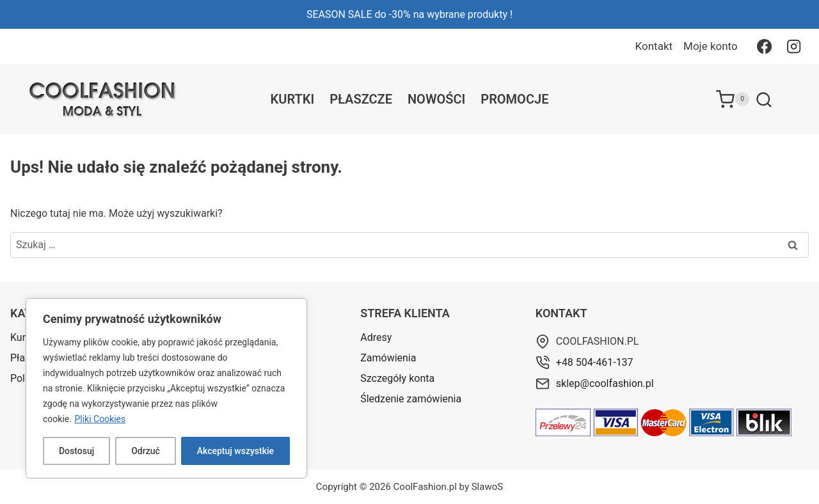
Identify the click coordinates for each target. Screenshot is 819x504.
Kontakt (654, 46)
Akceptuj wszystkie (235, 451)
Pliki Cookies (100, 419)
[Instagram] (794, 46)
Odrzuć (146, 451)
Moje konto (711, 46)
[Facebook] (764, 46)
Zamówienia (388, 358)
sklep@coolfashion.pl (605, 383)
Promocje (514, 99)
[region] (166, 388)
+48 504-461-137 (595, 362)
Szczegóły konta (397, 378)
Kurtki (293, 99)
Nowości (436, 99)
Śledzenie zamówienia (411, 399)
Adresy (376, 337)
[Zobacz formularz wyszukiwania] (764, 100)
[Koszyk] (733, 99)
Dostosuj (76, 451)
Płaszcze (361, 99)
